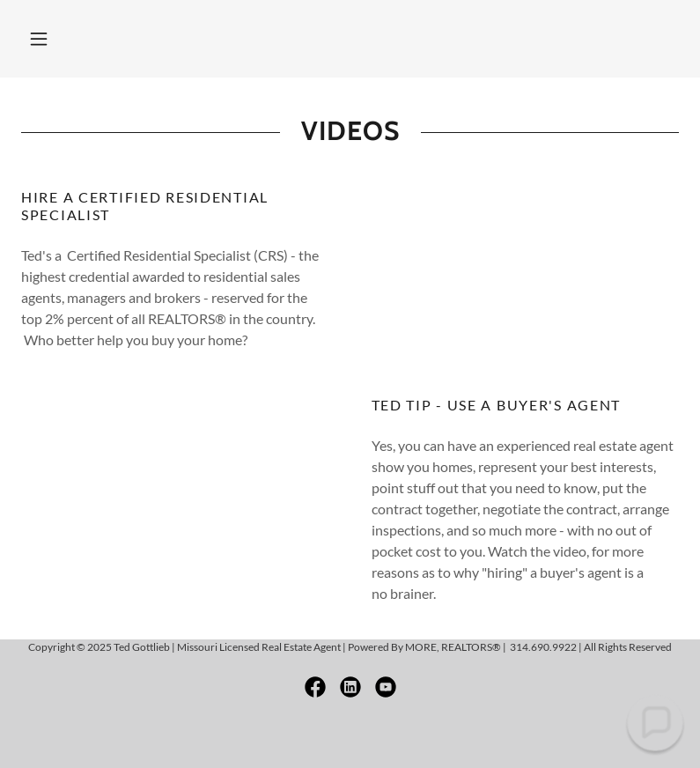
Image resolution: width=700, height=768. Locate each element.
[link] (315, 687)
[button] (39, 39)
